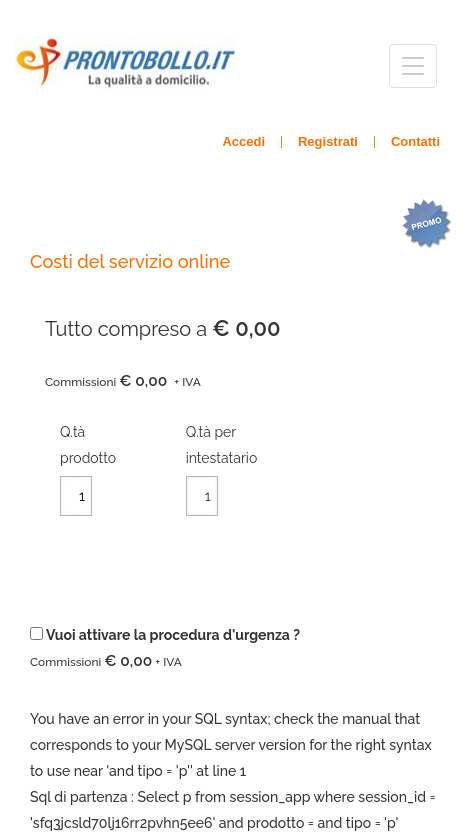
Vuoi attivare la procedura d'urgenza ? (165, 648)
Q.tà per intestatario (222, 445)
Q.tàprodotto (88, 445)
